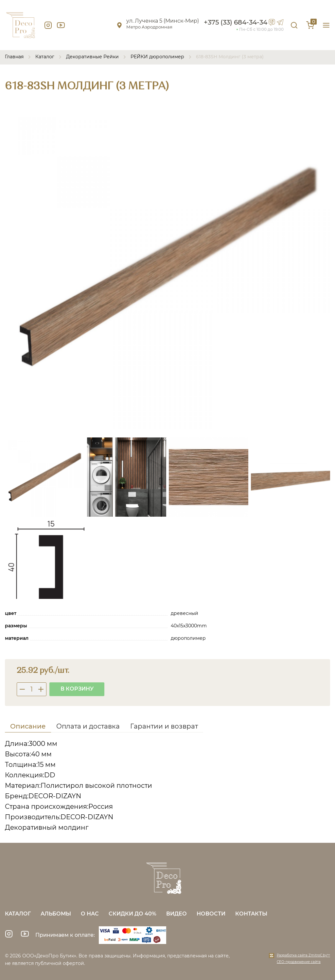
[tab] (28, 727)
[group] (167, 267)
